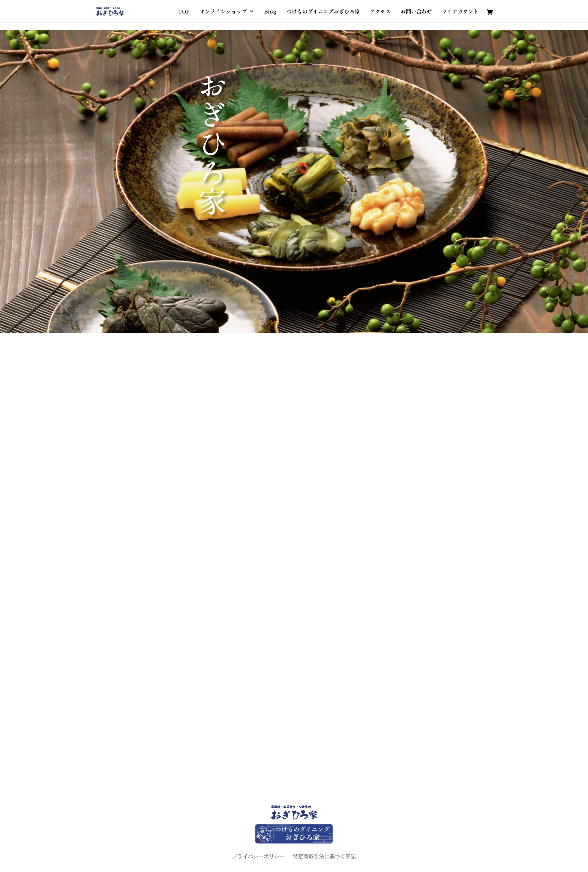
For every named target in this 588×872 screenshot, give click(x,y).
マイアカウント (460, 12)
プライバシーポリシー (258, 856)
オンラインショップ (223, 12)
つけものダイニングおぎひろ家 (323, 12)
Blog (270, 12)
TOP (184, 12)
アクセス (380, 12)
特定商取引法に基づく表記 (324, 856)
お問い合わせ (416, 12)
